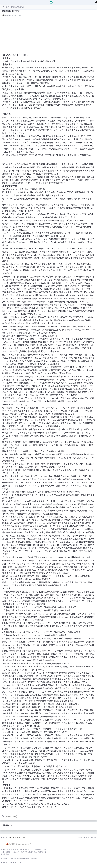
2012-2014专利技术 (11, 816)
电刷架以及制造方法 (17, 7)
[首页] (3, 7)
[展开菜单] (4, 2)
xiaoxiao (8, 15)
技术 (7, 7)
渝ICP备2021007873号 (17, 838)
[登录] (96, 2)
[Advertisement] (48, 37)
